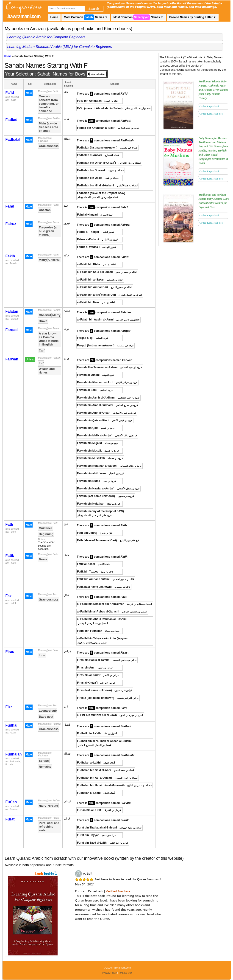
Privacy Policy (109, 973)
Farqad (12, 330)
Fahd (10, 206)
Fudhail (12, 725)
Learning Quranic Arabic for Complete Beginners (46, 37)
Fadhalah (14, 139)
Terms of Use (125, 973)
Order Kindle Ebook (211, 114)
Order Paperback (209, 107)
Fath (9, 524)
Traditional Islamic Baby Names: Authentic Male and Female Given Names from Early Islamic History (213, 90)
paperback (37, 865)
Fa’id (10, 93)
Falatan (12, 311)
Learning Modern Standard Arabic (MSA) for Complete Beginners (60, 47)
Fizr (9, 707)
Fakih (10, 256)
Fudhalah (14, 754)
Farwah (12, 359)
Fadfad (11, 120)
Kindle (57, 865)
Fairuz (11, 224)
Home (54, 17)
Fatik (10, 556)
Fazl (9, 596)
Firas (10, 652)
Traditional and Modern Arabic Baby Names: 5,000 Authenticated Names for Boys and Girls (214, 201)
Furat (10, 819)
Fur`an (11, 802)
